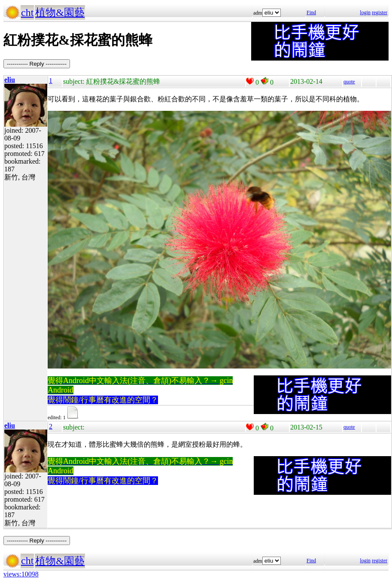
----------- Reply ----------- (37, 64)
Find (311, 12)
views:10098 (21, 574)
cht (27, 12)
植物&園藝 (60, 12)
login (365, 12)
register (380, 12)
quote (349, 82)
